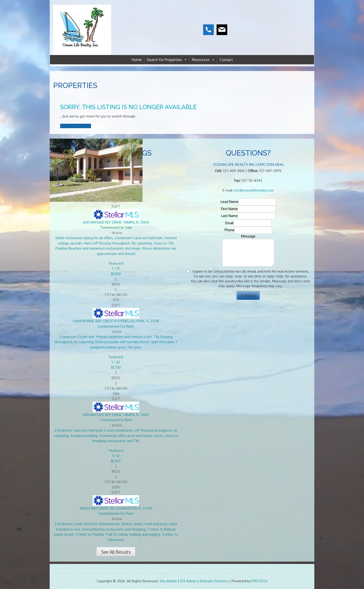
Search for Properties (167, 60)
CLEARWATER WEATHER (281, 21)
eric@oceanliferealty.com (254, 190)
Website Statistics (214, 581)
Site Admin (168, 581)
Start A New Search (76, 126)
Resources (203, 60)
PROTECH (259, 581)
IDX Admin (188, 581)
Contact (226, 60)
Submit (248, 296)
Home (137, 60)
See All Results (116, 552)
